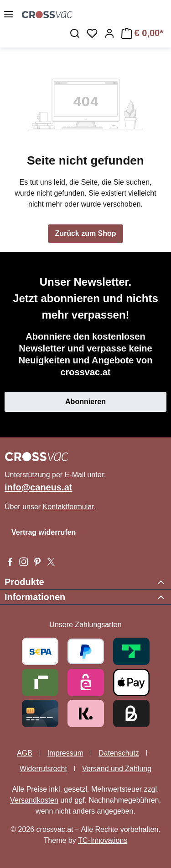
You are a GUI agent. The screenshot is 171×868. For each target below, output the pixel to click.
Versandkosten (34, 800)
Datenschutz (119, 753)
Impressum (65, 753)
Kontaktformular (68, 507)
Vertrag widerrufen (44, 532)
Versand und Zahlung (117, 769)
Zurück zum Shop (85, 233)
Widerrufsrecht (43, 769)
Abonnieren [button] (85, 402)
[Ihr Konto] (109, 33)
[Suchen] (75, 33)
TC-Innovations (103, 840)
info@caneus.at (38, 487)
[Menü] (9, 14)
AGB (25, 753)
